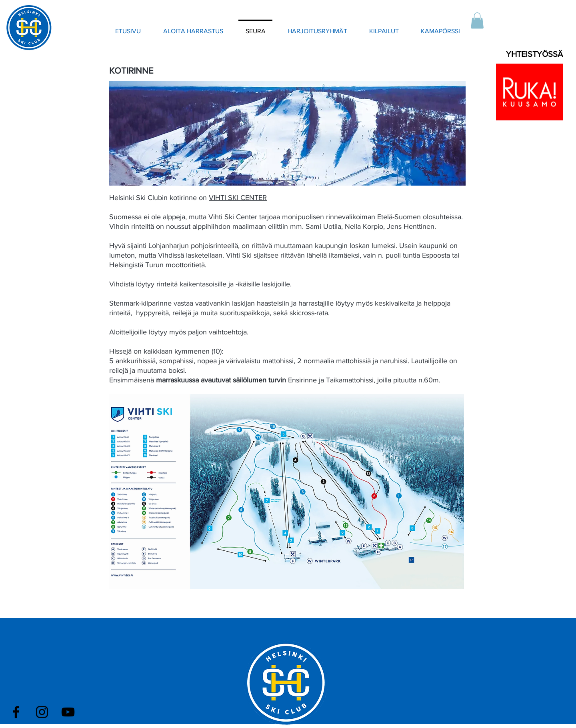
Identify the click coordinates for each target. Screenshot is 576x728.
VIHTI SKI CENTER (238, 198)
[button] (477, 21)
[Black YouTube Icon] (68, 712)
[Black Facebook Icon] (16, 712)
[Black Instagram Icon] (42, 712)
